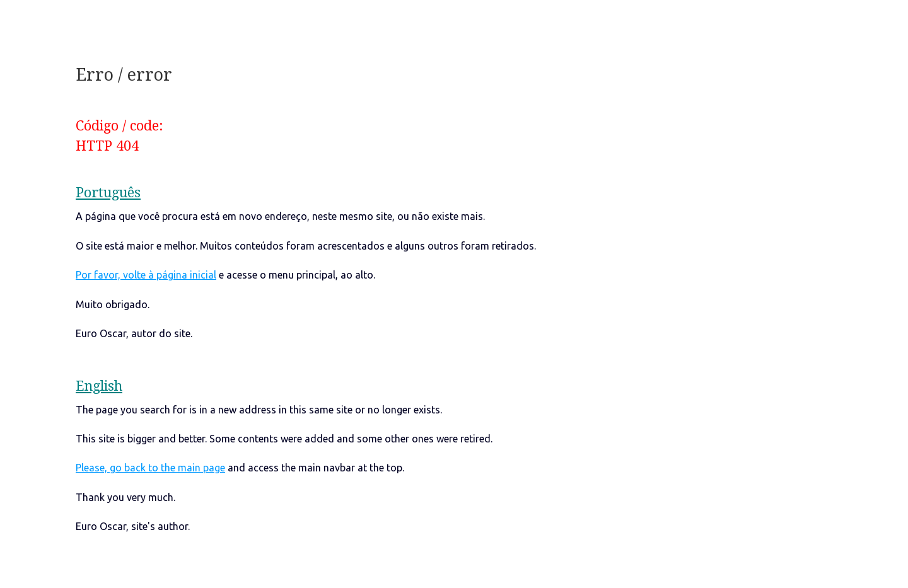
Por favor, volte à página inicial (146, 275)
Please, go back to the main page (150, 468)
